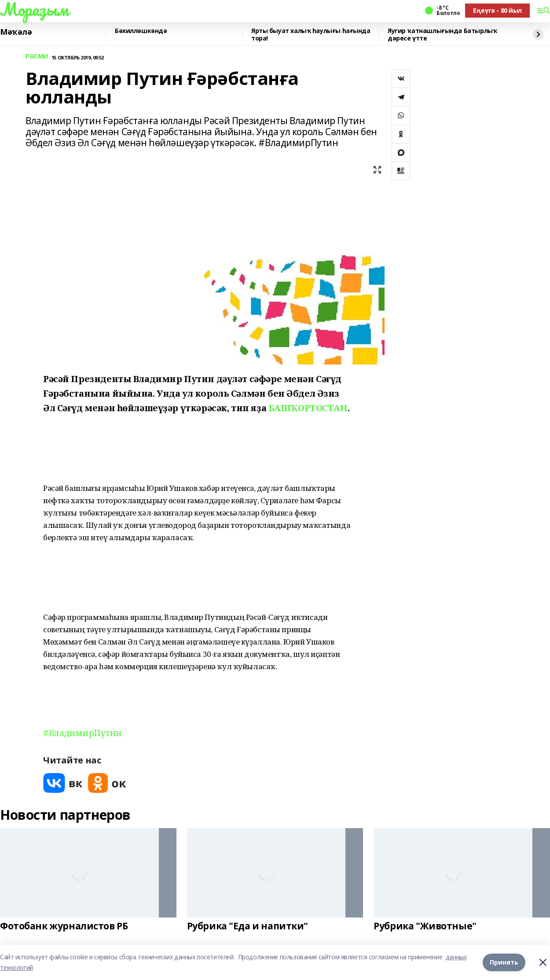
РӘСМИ (37, 57)
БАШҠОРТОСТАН (308, 408)
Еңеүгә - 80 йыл (497, 10)
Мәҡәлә (16, 32)
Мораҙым (34, 9)
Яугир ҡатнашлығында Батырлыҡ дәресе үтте (442, 35)
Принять (504, 962)
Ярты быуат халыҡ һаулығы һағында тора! (311, 35)
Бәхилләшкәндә (141, 31)
